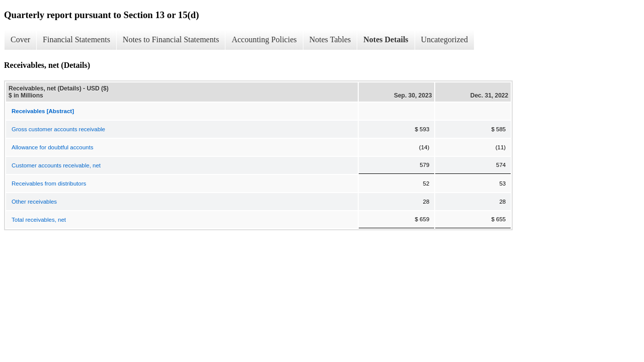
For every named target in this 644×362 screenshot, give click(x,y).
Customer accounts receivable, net (56, 165)
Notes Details (386, 39)
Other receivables (34, 202)
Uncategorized (445, 39)
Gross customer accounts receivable (58, 129)
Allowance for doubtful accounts (52, 147)
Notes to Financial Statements (171, 39)
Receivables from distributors (49, 184)
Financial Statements (76, 39)
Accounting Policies (264, 39)
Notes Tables (330, 39)
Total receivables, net (39, 220)
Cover (20, 39)
